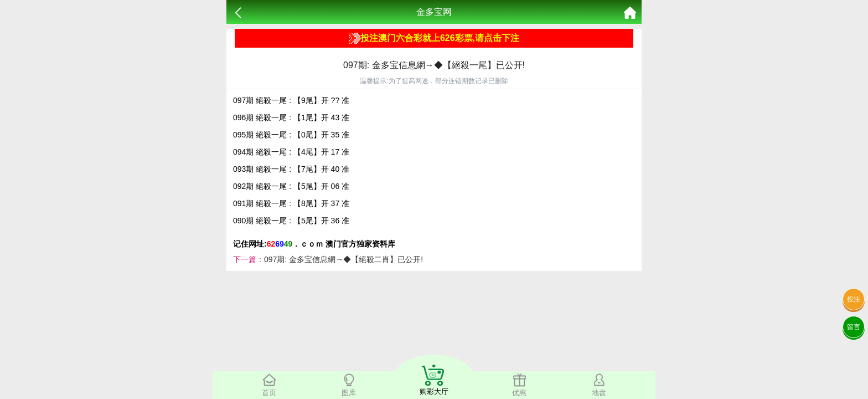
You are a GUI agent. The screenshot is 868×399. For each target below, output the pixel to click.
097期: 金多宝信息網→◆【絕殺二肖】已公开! (343, 259)
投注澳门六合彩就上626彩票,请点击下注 (434, 38)
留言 (854, 327)
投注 (854, 299)
